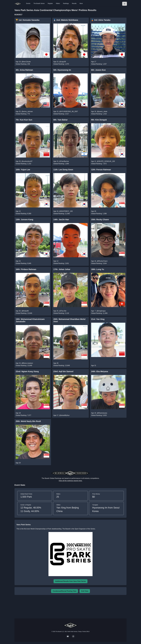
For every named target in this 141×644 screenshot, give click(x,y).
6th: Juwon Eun (98, 70)
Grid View (85, 591)
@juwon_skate (102, 111)
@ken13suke (26, 62)
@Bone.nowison (27, 363)
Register (50, 3)
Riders (58, 3)
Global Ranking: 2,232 (23, 164)
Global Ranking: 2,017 (61, 114)
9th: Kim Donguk (99, 120)
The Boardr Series (39, 3)
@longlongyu (101, 311)
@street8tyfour (64, 415)
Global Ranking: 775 (23, 114)
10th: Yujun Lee (23, 170)
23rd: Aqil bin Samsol (63, 371)
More (81, 3)
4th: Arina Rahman (24, 70)
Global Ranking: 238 (23, 64)
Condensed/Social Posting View (65, 591)
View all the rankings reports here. (70, 481)
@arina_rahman (27, 111)
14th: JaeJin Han (61, 220)
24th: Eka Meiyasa (100, 371)
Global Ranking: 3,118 (61, 313)
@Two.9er (63, 311)
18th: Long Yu (98, 269)
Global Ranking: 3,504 (99, 263)
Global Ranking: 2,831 (61, 263)
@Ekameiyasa (102, 413)
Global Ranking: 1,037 (99, 64)
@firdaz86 (25, 311)
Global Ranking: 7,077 (23, 415)
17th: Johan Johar (62, 269)
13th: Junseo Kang (24, 220)
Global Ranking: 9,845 (23, 263)
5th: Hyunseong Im (62, 70)
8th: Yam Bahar (60, 120)
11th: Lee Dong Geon (63, 170)
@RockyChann (102, 261)
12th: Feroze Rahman (101, 170)
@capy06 (63, 62)
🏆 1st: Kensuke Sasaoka (28, 20)
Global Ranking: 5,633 (99, 415)
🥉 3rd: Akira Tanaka (101, 20)
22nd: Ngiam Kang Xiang (27, 371)
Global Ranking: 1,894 (61, 164)
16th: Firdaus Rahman (26, 269)
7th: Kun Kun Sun (24, 120)
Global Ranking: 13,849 (24, 313)
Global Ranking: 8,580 (23, 214)
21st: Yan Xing (98, 319)
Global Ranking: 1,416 (99, 114)
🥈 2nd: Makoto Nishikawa (66, 20)
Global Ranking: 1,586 (99, 214)
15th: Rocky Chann (100, 220)
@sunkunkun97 (27, 161)
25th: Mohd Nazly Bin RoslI (28, 421)
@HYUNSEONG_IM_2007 (69, 111)
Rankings (66, 3)
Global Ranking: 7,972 (99, 164)
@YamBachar (64, 161)
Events (28, 3)
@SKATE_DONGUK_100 (106, 161)
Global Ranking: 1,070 (61, 64)
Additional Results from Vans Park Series (70, 581)
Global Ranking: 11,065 (62, 214)
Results (74, 3)
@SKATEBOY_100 (66, 211)
